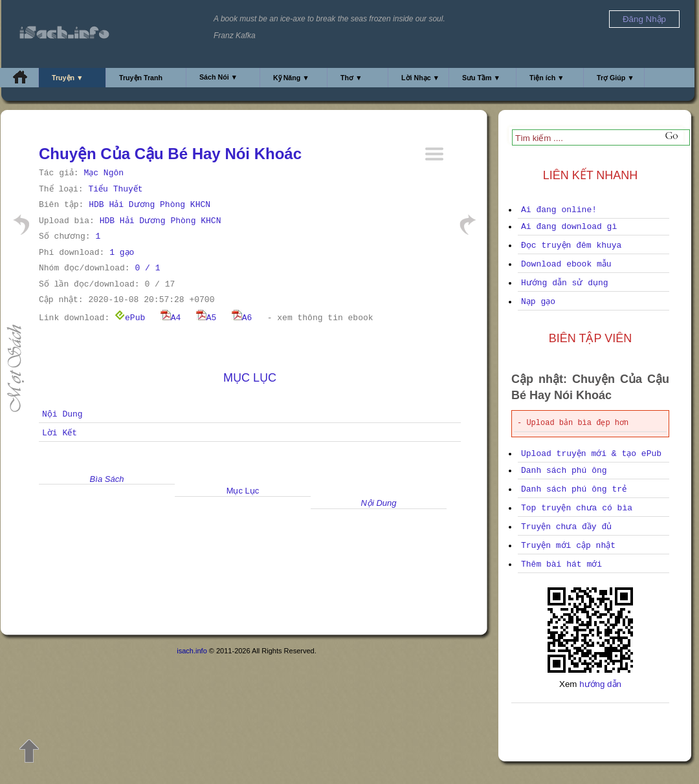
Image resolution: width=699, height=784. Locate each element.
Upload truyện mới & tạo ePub (591, 454)
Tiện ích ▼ (547, 78)
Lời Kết (60, 433)
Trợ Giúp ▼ (616, 78)
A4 (171, 318)
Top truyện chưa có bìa (577, 508)
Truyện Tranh (141, 78)
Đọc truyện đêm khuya (571, 245)
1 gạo (122, 253)
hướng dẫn (600, 684)
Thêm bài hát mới (561, 564)
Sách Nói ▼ (218, 77)
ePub (130, 318)
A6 (242, 318)
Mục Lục (250, 378)
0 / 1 (147, 268)
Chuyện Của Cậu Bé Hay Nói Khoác (170, 154)
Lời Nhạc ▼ (420, 78)
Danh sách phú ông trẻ (574, 489)
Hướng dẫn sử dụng (565, 283)
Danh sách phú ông (564, 471)
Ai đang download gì (569, 227)
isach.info (192, 651)
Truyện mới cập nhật (568, 546)
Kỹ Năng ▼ (291, 78)
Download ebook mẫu (566, 264)
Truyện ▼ (68, 78)
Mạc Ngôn (104, 173)
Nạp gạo (538, 302)
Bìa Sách (107, 479)
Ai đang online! (559, 210)
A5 (206, 318)
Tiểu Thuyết (115, 189)
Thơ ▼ (351, 78)
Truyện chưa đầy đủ (566, 527)
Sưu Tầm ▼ (481, 78)
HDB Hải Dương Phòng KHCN (150, 205)
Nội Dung (62, 414)
